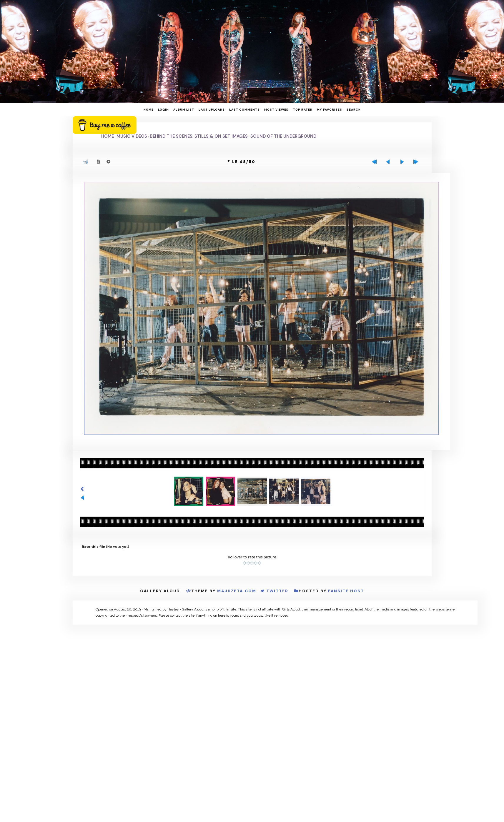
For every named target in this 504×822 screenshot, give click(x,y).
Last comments (244, 110)
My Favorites (330, 110)
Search (354, 110)
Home (149, 110)
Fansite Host (346, 591)
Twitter (277, 591)
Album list (184, 110)
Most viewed (276, 110)
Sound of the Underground (283, 136)
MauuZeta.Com (237, 591)
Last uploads (212, 110)
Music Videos (132, 136)
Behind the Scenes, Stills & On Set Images (199, 136)
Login (163, 110)
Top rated (303, 110)
